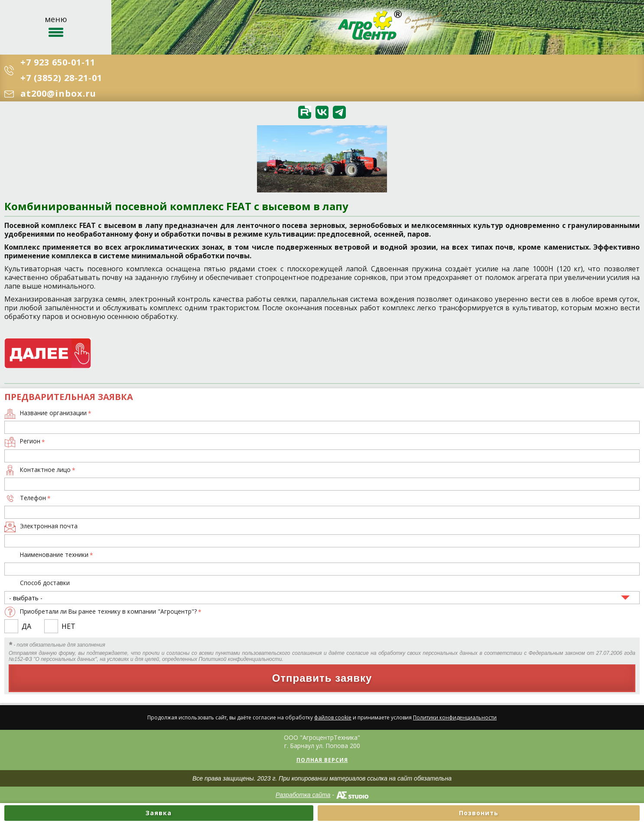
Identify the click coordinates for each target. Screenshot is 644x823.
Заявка (159, 813)
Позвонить (479, 813)
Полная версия (322, 760)
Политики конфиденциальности (455, 717)
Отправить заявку (322, 678)
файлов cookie (333, 717)
